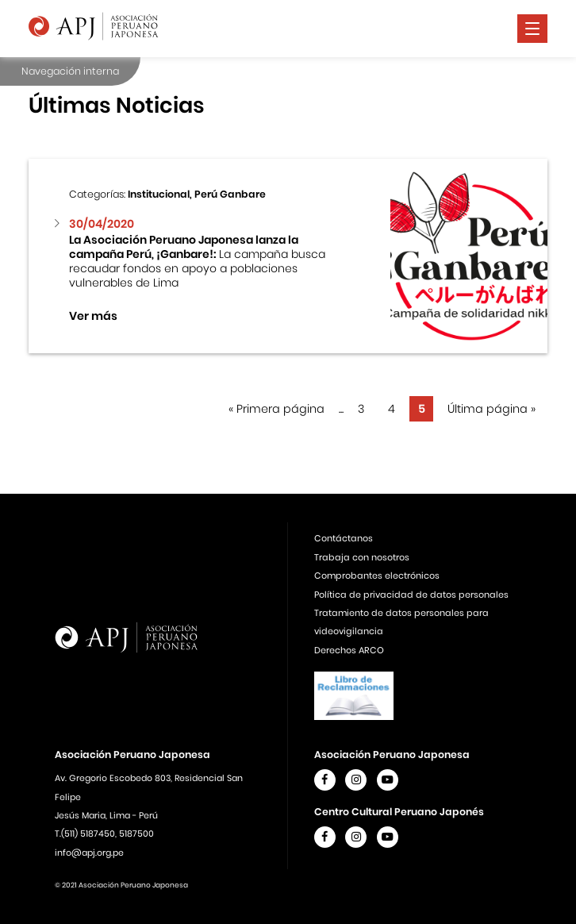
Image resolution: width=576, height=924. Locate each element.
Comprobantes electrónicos (377, 576)
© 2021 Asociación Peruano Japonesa (121, 885)
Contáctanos (344, 538)
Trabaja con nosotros (362, 557)
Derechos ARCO (349, 650)
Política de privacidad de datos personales (411, 595)
